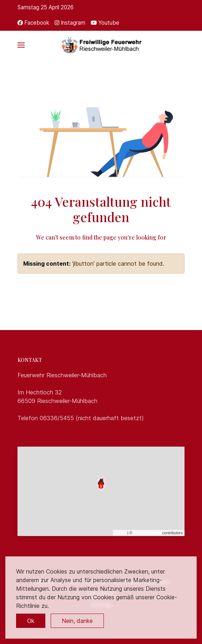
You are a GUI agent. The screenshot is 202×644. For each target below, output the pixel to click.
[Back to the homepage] (101, 45)
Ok (31, 621)
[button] (21, 45)
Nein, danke (77, 621)
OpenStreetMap (147, 533)
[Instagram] (70, 23)
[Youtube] (105, 23)
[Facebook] (33, 23)
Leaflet (120, 533)
